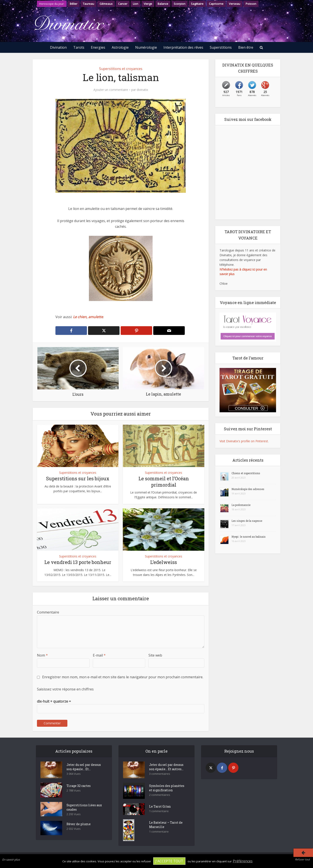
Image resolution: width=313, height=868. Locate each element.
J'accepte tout (169, 861)
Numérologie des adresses (248, 489)
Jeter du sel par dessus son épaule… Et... (84, 767)
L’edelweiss (164, 562)
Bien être (246, 47)
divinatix (142, 90)
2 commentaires (160, 795)
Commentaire (48, 612)
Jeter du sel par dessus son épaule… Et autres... (166, 767)
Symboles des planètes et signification (167, 788)
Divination (58, 47)
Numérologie (146, 47)
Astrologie (120, 47)
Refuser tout (302, 859)
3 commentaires (160, 774)
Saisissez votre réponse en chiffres (65, 689)
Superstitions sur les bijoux (78, 478)
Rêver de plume (79, 824)
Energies (98, 47)
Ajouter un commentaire (111, 90)
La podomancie (241, 505)
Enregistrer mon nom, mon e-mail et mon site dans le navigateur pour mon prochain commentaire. (123, 677)
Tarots (79, 47)
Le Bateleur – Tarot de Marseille (166, 825)
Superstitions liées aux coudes (84, 807)
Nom (42, 655)
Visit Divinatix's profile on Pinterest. (244, 441)
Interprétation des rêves (183, 47)
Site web (155, 655)
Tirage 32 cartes (79, 786)
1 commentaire (159, 811)
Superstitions (221, 47)
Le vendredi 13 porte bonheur (78, 562)
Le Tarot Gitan (160, 806)
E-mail (99, 655)
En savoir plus (11, 860)
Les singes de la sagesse (247, 521)
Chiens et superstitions (246, 473)
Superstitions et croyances (121, 69)
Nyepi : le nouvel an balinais (249, 537)
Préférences (243, 861)
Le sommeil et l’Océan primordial (164, 482)
